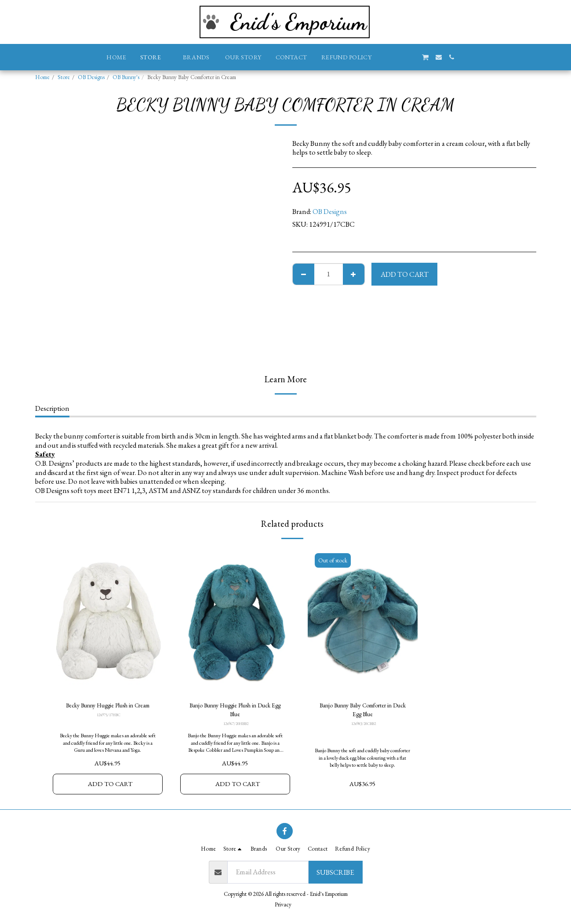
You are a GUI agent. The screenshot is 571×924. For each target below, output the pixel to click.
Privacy (283, 904)
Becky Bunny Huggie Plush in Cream (107, 712)
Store (64, 77)
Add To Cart (405, 274)
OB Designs (91, 77)
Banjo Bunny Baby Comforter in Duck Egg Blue (362, 712)
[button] (385, 57)
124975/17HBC (108, 728)
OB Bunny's (126, 77)
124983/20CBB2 (363, 728)
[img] (108, 621)
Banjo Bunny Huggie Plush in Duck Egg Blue (235, 712)
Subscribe (335, 872)
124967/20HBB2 (236, 728)
